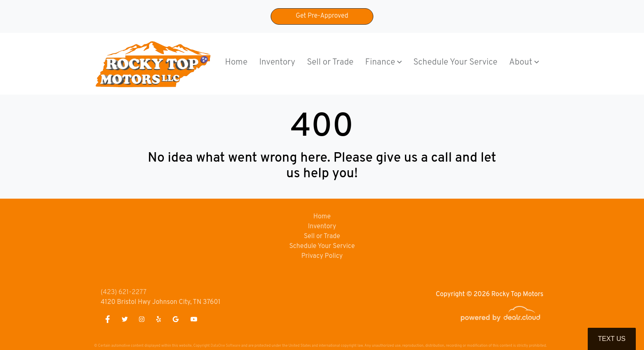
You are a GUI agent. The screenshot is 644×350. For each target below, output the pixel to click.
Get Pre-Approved (322, 16)
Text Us (612, 339)
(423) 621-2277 (124, 292)
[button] (383, 63)
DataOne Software (225, 346)
